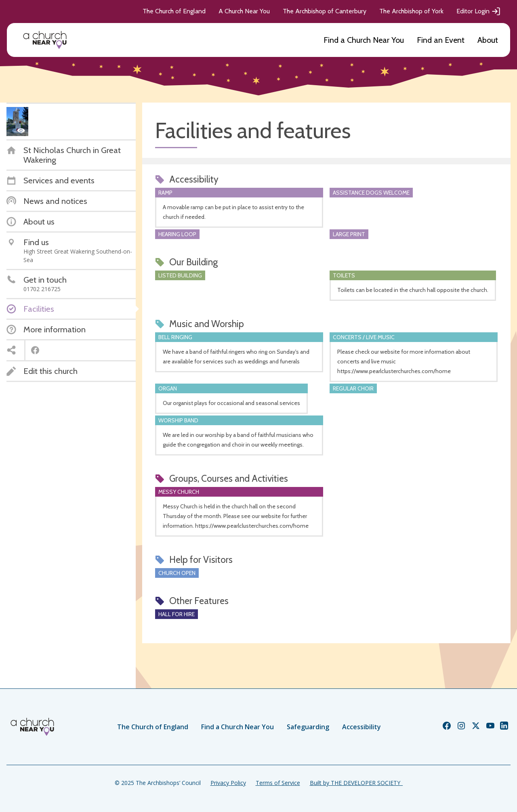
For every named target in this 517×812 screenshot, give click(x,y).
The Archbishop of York (411, 11)
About (488, 40)
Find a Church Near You (364, 40)
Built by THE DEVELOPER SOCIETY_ (356, 783)
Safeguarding (308, 727)
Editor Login (479, 11)
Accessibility (361, 727)
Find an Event (441, 40)
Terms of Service (278, 783)
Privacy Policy (228, 783)
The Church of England (174, 11)
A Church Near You (244, 11)
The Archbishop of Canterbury (325, 11)
